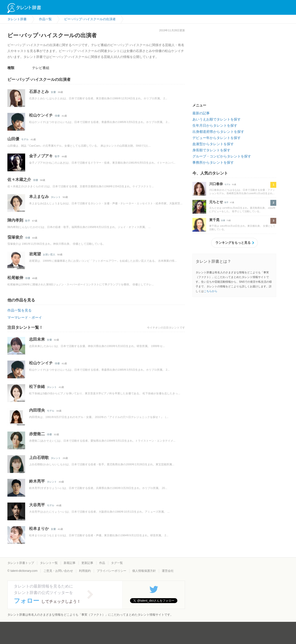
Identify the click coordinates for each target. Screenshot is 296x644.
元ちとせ (216, 202)
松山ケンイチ (41, 115)
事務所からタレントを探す (213, 162)
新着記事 (70, 563)
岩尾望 (35, 254)
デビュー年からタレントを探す (217, 138)
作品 (102, 563)
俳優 (57, 116)
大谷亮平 (37, 505)
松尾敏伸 (15, 278)
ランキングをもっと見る (233, 243)
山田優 (13, 139)
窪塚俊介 (15, 237)
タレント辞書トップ (21, 563)
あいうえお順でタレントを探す (217, 119)
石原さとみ (39, 92)
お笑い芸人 (49, 254)
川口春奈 (216, 184)
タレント (56, 197)
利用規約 (85, 571)
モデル (25, 139)
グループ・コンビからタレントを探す (222, 156)
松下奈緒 (37, 387)
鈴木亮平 (37, 481)
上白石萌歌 (39, 458)
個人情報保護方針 (144, 571)
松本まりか (39, 529)
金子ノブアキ (41, 156)
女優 (53, 92)
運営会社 (168, 571)
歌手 (57, 156)
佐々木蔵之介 (19, 180)
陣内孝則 (15, 220)
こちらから (211, 291)
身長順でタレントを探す (211, 150)
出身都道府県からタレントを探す (218, 132)
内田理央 (37, 410)
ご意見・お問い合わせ (58, 571)
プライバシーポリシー (111, 571)
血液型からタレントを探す (213, 144)
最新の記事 (201, 113)
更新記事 (87, 563)
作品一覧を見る (19, 310)
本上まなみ (39, 197)
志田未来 (37, 339)
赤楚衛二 (37, 434)
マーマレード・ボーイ (25, 317)
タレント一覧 (49, 563)
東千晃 (214, 220)
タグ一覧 (117, 563)
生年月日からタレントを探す (215, 125)
